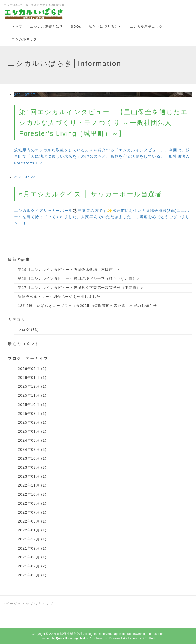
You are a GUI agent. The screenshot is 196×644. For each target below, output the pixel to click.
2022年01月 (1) (32, 530)
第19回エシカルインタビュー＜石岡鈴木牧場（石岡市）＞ (69, 270)
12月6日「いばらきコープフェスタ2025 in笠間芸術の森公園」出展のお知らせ (87, 306)
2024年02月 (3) (32, 449)
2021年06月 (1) (32, 575)
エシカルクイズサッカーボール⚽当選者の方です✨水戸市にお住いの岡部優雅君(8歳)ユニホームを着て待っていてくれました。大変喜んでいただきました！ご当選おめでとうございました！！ (102, 217)
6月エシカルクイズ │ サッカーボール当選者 (91, 194)
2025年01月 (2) (32, 431)
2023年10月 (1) (32, 458)
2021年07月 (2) (32, 566)
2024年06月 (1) (32, 440)
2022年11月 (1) (32, 485)
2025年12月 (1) (32, 386)
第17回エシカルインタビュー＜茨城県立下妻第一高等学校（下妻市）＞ (81, 288)
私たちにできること (105, 26)
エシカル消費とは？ (47, 26)
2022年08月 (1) (32, 503)
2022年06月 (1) (32, 521)
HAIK (152, 638)
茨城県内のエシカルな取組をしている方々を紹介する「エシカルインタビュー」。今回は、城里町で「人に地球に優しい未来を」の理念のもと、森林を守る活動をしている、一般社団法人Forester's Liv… (102, 156)
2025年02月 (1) (32, 422)
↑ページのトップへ (21, 604)
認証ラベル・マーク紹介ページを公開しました (59, 297)
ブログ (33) (28, 330)
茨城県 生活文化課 (70, 634)
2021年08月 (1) (32, 557)
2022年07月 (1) (32, 512)
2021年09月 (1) (32, 548)
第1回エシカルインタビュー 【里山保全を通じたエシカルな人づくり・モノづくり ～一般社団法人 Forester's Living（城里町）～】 (104, 123)
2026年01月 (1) (32, 378)
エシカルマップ (24, 39)
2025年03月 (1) (32, 414)
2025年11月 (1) (32, 395)
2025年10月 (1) (32, 405)
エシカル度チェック (146, 26)
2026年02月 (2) (32, 369)
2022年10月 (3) (32, 494)
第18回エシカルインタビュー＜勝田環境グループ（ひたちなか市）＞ (79, 278)
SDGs (76, 26)
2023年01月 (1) (32, 476)
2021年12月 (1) (32, 539)
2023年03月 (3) (32, 467)
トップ (17, 26)
